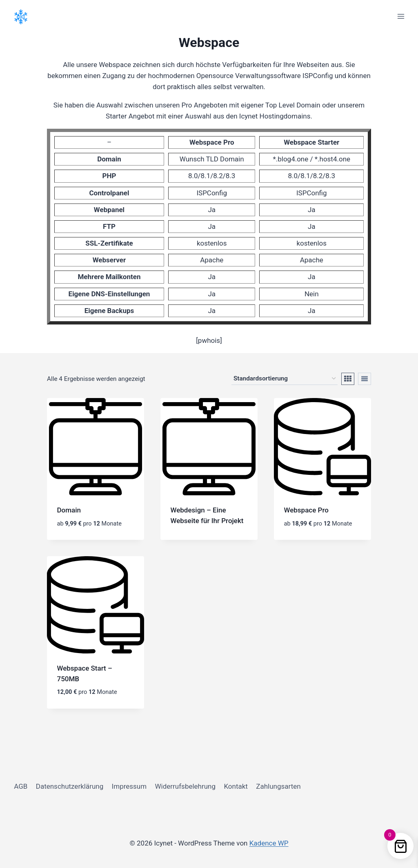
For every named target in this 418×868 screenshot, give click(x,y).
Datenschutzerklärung (70, 786)
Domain (69, 510)
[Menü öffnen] (401, 16)
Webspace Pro (306, 510)
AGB (21, 786)
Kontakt (236, 786)
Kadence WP (269, 843)
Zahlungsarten (278, 786)
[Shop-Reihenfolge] (285, 379)
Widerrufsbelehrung (186, 786)
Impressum (129, 786)
